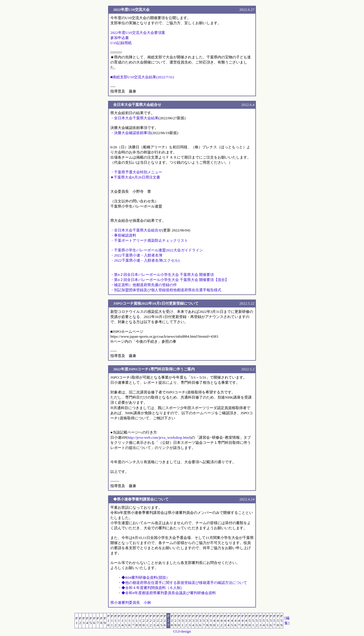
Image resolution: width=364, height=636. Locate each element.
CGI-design (182, 631)
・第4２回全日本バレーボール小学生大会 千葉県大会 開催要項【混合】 (169, 280)
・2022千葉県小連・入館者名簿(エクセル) (145, 260)
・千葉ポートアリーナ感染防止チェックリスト (149, 240)
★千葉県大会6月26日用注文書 (135, 177)
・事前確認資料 (123, 235)
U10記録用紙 (121, 43)
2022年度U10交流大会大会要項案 (138, 33)
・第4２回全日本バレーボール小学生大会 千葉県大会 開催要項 (162, 275)
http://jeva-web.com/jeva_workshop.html (159, 437)
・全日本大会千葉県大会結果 (134, 118)
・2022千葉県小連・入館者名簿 (136, 255)
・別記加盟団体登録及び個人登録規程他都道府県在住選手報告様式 (166, 290)
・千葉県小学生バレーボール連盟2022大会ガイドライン (157, 250)
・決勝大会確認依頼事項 (131, 133)
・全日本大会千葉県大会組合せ (136, 230)
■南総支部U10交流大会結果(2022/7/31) (142, 77)
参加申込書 (120, 38)
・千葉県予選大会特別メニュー (136, 172)
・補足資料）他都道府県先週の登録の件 (144, 285)
